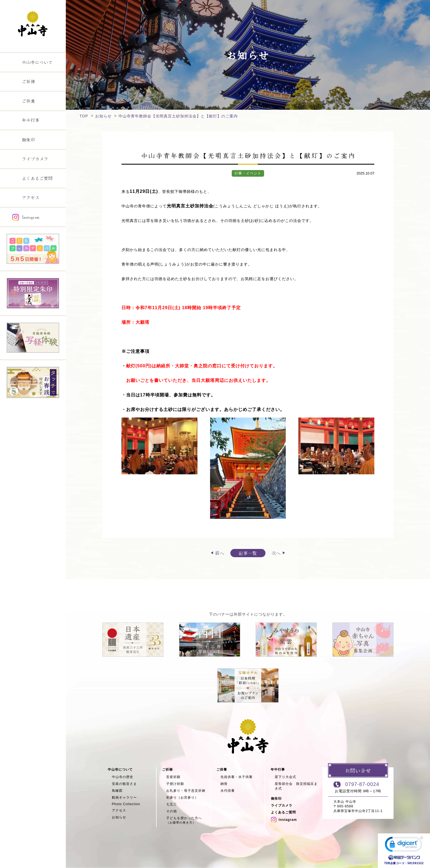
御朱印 (276, 799)
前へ (220, 553)
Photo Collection (126, 804)
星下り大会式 (285, 777)
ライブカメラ (282, 805)
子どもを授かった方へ (188, 820)
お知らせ (103, 116)
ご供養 (222, 770)
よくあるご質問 (283, 812)
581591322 (416, 863)
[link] (404, 846)
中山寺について (120, 770)
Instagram (284, 820)
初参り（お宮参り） (182, 797)
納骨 (224, 784)
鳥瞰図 (117, 791)
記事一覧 (248, 553)
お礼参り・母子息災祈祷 (186, 791)
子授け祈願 (175, 784)
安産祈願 (173, 777)
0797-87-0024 (362, 784)
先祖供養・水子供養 (237, 777)
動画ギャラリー (124, 797)
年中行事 (278, 770)
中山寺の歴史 (123, 777)
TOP (84, 116)
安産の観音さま (124, 784)
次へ (276, 553)
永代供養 (228, 791)
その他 (172, 811)
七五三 (172, 804)
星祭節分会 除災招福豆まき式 (296, 786)
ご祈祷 (167, 770)
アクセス (119, 810)
